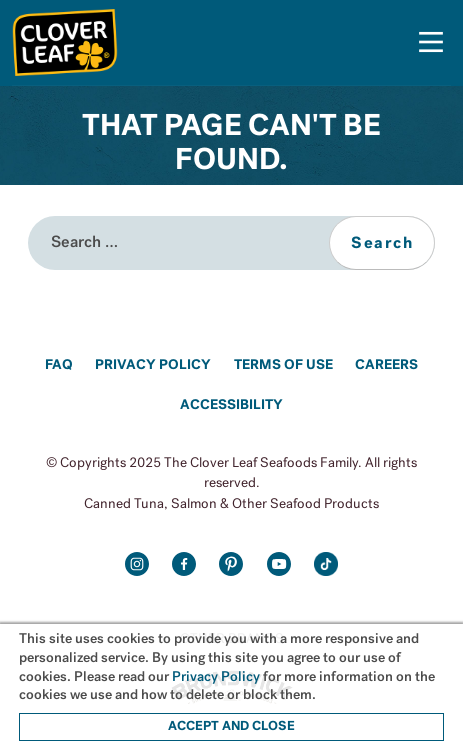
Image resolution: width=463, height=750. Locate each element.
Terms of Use (283, 365)
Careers (386, 365)
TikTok (326, 564)
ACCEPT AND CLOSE (231, 726)
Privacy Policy (153, 365)
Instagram (136, 564)
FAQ (59, 365)
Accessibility (231, 405)
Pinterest (231, 564)
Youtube (279, 564)
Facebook (184, 564)
